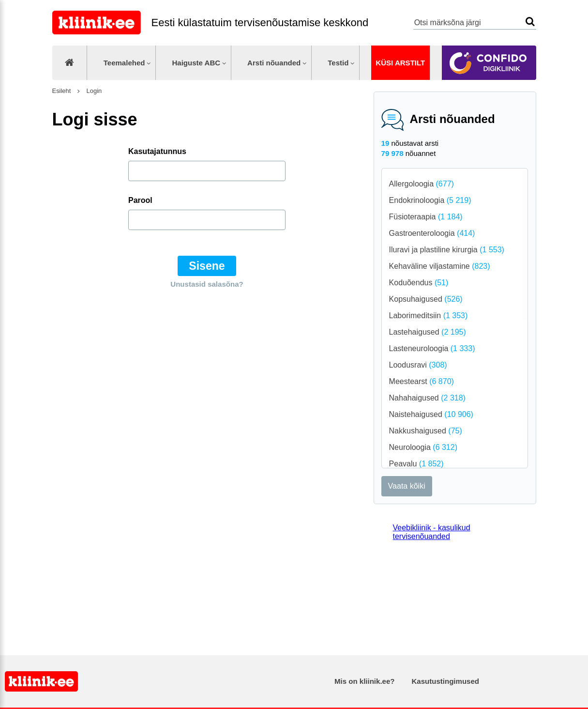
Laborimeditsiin (429, 316)
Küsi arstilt (400, 63)
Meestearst (422, 381)
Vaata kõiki (407, 486)
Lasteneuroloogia (432, 348)
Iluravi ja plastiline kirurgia (447, 250)
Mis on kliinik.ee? (364, 681)
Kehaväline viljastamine (440, 266)
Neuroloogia (423, 447)
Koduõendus (419, 283)
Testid (338, 63)
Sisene (207, 266)
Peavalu (416, 464)
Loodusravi (418, 365)
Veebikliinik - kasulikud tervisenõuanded (432, 532)
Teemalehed (124, 63)
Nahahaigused (427, 398)
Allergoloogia (422, 184)
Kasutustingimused (445, 681)
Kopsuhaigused (426, 299)
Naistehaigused (431, 414)
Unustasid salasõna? (207, 284)
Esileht (62, 91)
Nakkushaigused (426, 431)
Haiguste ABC (196, 63)
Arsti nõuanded (274, 63)
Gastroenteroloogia (432, 233)
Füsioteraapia (426, 217)
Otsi (530, 22)
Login (93, 91)
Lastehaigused (428, 332)
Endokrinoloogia (430, 200)
